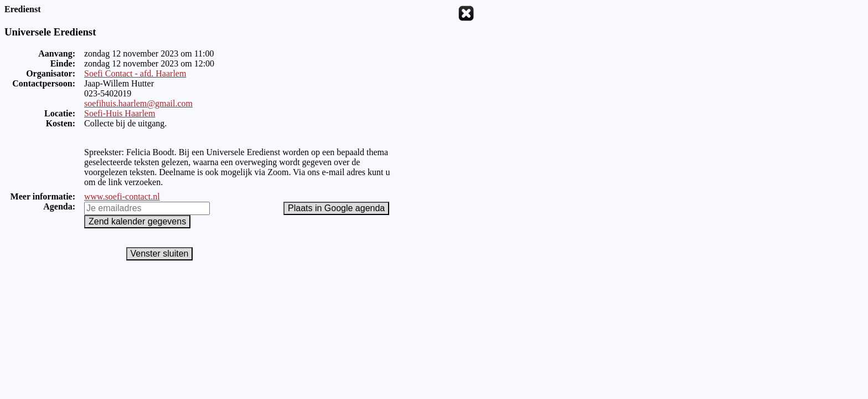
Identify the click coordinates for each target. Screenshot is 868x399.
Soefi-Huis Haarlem (120, 113)
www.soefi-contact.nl (122, 196)
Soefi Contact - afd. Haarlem (135, 73)
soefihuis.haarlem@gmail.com (138, 103)
